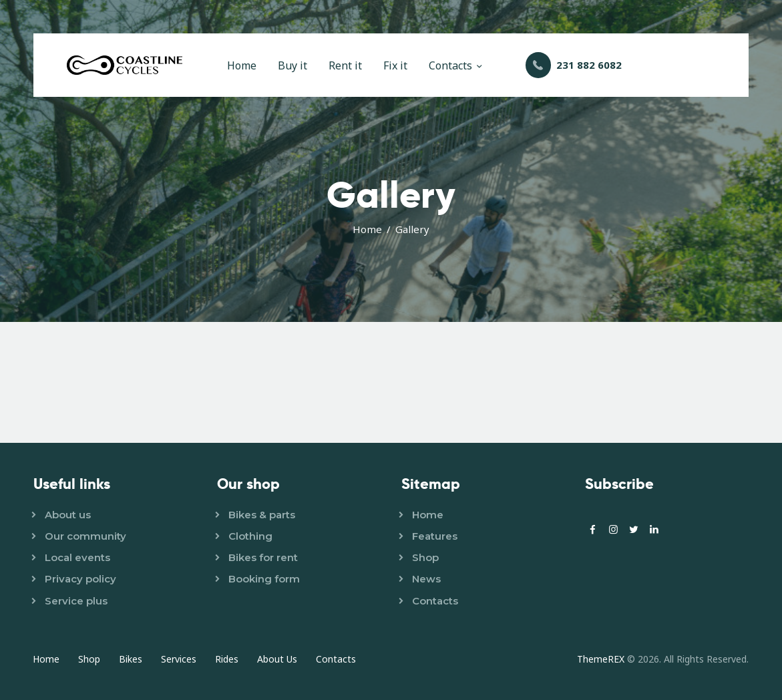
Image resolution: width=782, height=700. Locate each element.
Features (435, 536)
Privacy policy (80, 579)
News (426, 579)
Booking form (264, 579)
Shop (425, 557)
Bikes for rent (263, 557)
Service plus (76, 601)
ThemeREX (601, 659)
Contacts (435, 601)
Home (367, 229)
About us (68, 515)
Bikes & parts (262, 515)
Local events (77, 557)
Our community (85, 536)
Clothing (250, 536)
